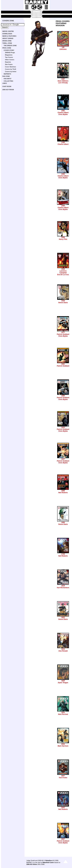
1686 (63, 491)
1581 (63, 364)
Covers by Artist (11, 72)
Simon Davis (63, 303)
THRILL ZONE (7, 43)
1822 (63, 617)
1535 (63, 301)
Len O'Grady (63, 83)
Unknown (63, 49)
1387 (63, 79)
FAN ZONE (6, 76)
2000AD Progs (10, 53)
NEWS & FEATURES (9, 36)
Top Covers (9, 57)
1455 (63, 206)
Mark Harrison (63, 746)
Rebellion (49, 860)
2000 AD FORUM (8, 90)
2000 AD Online (32, 864)
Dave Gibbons (63, 81)
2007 (63, 776)
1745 (63, 554)
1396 (63, 142)
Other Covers (10, 60)
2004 (63, 744)
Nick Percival (63, 714)
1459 (63, 237)
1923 (63, 712)
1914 (63, 649)
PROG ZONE (7, 48)
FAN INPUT (8, 79)
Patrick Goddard (63, 334)
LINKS (5, 83)
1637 (63, 459)
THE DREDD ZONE (10, 46)
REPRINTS (7, 74)
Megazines (9, 55)
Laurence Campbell (63, 272)
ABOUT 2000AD (8, 38)
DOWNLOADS (7, 34)
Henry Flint (63, 239)
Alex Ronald (63, 651)
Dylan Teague (63, 683)
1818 (63, 586)
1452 (63, 174)
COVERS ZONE (8, 21)
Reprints (8, 62)
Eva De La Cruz (63, 275)
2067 (63, 839)
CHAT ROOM (7, 86)
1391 (63, 111)
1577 (63, 332)
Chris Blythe (63, 114)
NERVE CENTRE (8, 31)
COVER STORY (9, 50)
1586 (63, 396)
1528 (63, 269)
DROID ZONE (7, 41)
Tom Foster (63, 778)
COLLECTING (8, 81)
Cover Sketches (11, 67)
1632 (63, 427)
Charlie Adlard (63, 113)
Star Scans (9, 64)
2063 (63, 807)
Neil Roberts (63, 493)
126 (63, 47)
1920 (63, 681)
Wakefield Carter (48, 862)
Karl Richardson (63, 588)
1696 (63, 522)
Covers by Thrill (11, 69)
